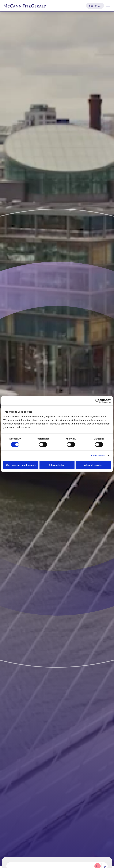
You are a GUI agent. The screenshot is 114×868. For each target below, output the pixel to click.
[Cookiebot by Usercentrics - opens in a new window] (98, 401)
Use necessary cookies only (21, 465)
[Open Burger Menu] (108, 6)
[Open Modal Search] (95, 6)
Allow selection (57, 465)
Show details (98, 456)
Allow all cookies (93, 465)
